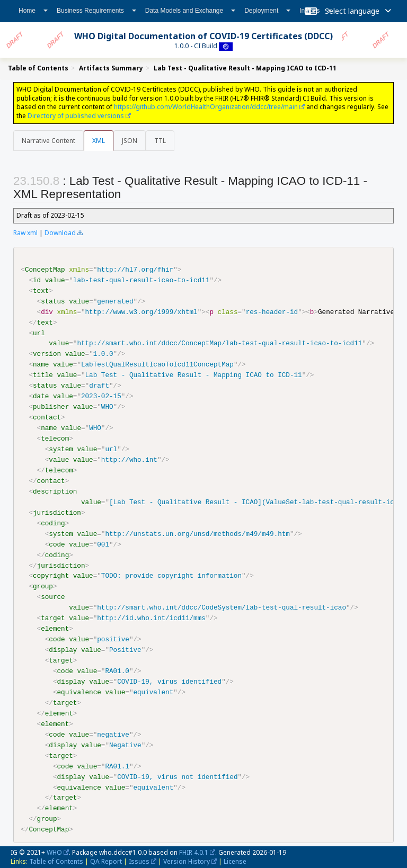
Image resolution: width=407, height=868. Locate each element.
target (53, 618)
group (43, 586)
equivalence (79, 692)
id (37, 280)
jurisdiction (57, 512)
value (55, 280)
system (61, 449)
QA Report (106, 861)
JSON (130, 141)
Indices (316, 11)
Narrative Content (48, 141)
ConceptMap (45, 270)
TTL (160, 141)
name (41, 364)
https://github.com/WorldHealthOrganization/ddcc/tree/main (206, 107)
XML (99, 141)
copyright (51, 576)
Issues (139, 861)
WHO (54, 852)
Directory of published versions (76, 116)
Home (33, 11)
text (41, 291)
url (39, 333)
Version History (187, 861)
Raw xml (25, 233)
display (63, 650)
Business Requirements (96, 11)
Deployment (267, 11)
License (235, 861)
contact (47, 417)
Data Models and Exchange (190, 11)
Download (60, 233)
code (57, 544)
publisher (51, 407)
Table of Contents (56, 861)
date (41, 396)
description (55, 491)
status (53, 301)
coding (53, 523)
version (47, 354)
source (53, 597)
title (43, 375)
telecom (55, 439)
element (55, 629)
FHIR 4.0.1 (194, 852)
